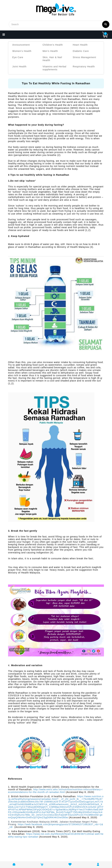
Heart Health (80, 45)
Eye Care (18, 57)
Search (106, 24)
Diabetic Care (81, 51)
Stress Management (84, 57)
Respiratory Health (84, 67)
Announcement (21, 45)
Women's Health (22, 51)
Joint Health (19, 67)
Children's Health (53, 45)
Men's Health (50, 51)
